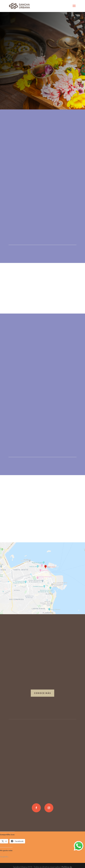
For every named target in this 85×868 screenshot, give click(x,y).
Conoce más (42, 693)
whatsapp (78, 843)
